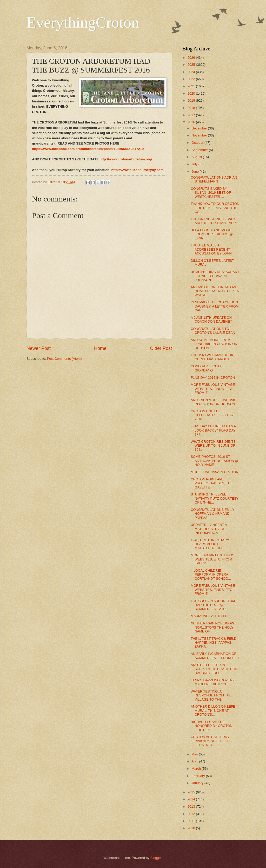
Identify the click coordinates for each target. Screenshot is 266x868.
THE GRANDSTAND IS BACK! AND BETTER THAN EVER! (214, 221)
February (199, 776)
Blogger (156, 858)
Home (100, 348)
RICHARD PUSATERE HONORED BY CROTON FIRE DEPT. (211, 726)
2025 (192, 65)
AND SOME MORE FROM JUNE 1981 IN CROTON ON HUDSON (214, 344)
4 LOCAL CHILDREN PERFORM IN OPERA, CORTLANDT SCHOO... (211, 575)
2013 (192, 807)
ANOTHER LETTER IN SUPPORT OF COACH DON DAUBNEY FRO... (214, 669)
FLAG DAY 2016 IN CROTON (213, 378)
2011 (192, 821)
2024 (192, 72)
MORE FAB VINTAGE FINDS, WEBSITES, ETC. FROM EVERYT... (213, 559)
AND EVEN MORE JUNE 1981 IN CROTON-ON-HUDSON (214, 402)
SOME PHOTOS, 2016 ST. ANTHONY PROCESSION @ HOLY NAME (215, 461)
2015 (192, 792)
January (198, 783)
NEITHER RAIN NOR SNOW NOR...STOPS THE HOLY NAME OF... (212, 627)
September (200, 150)
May (195, 754)
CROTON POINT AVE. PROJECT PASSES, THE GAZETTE (212, 483)
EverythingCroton (83, 22)
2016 (192, 122)
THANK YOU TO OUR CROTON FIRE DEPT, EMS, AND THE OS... (215, 208)
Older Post (161, 348)
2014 (192, 799)
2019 (192, 100)
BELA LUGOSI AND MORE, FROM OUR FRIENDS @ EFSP (212, 234)
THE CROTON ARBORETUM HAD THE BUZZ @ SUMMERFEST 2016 (213, 605)
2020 (192, 93)
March (197, 769)
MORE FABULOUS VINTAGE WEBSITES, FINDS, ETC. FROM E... (213, 389)
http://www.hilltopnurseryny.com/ (138, 170)
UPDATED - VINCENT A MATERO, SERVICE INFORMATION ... (209, 529)
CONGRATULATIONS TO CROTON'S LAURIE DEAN (213, 331)
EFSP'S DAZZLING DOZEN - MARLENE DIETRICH (212, 682)
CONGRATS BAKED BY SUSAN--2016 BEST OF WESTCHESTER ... (211, 193)
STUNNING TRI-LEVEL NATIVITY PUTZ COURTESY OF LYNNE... (215, 498)
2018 (192, 108)
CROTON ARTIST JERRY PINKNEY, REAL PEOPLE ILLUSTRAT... (212, 741)
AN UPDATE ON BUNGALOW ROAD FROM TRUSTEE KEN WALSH (215, 291)
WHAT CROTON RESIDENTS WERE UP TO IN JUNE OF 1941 (213, 446)
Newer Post (39, 348)
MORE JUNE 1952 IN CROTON (215, 472)
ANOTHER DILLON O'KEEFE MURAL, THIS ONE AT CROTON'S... (213, 710)
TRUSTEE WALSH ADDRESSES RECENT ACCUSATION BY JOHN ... (213, 249)
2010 (192, 828)
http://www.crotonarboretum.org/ (126, 159)
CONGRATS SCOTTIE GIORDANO (208, 368)
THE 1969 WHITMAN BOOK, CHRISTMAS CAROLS (212, 357)
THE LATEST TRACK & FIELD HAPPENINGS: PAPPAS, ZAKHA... (214, 643)
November (200, 135)
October (198, 143)
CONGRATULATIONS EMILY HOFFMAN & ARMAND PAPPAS (212, 514)
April (195, 761)
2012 (192, 814)
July (195, 164)
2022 (192, 79)
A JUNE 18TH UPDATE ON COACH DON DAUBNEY (211, 319)
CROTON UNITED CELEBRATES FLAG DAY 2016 (212, 415)
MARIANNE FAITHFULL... (210, 616)
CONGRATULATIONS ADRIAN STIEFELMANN (214, 179)
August (197, 157)
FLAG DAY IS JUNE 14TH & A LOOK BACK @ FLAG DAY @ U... (213, 430)
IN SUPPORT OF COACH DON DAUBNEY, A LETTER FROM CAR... (215, 306)
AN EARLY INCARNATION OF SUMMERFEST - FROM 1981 (215, 656)
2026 (192, 58)
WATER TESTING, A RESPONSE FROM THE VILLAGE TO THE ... (211, 695)
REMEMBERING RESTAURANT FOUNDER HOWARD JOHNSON (215, 276)
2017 (192, 115)
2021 (192, 86)
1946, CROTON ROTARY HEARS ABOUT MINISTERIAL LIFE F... (210, 544)
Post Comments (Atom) (64, 359)
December (200, 128)
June (196, 171)
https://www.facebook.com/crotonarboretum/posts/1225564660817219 (88, 149)
